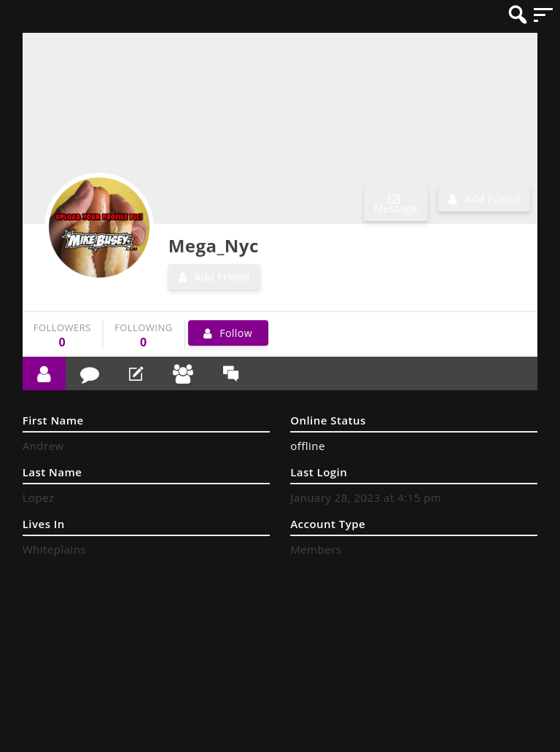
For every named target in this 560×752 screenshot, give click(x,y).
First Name (53, 420)
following (144, 335)
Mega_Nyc (214, 245)
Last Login (319, 472)
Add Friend (492, 199)
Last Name (52, 472)
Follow (236, 333)
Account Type (328, 524)
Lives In (44, 524)
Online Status (328, 420)
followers (62, 335)
